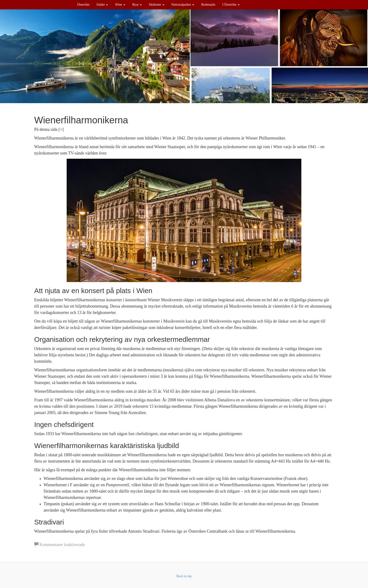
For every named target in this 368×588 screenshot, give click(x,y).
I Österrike (231, 5)
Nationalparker (183, 5)
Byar (137, 5)
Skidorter (157, 5)
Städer (102, 5)
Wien (120, 5)
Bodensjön (208, 5)
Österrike (83, 5)
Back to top (184, 576)
